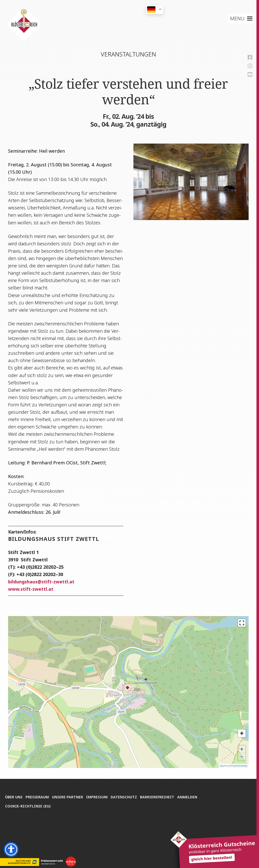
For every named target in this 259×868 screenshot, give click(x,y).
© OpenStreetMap (239, 766)
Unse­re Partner (69, 796)
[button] (238, 18)
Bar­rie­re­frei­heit (161, 796)
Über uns (14, 796)
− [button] (242, 757)
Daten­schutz (127, 796)
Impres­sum (99, 796)
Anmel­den (192, 796)
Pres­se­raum (38, 796)
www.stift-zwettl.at (31, 589)
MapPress (224, 766)
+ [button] (242, 749)
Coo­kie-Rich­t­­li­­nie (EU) (28, 805)
